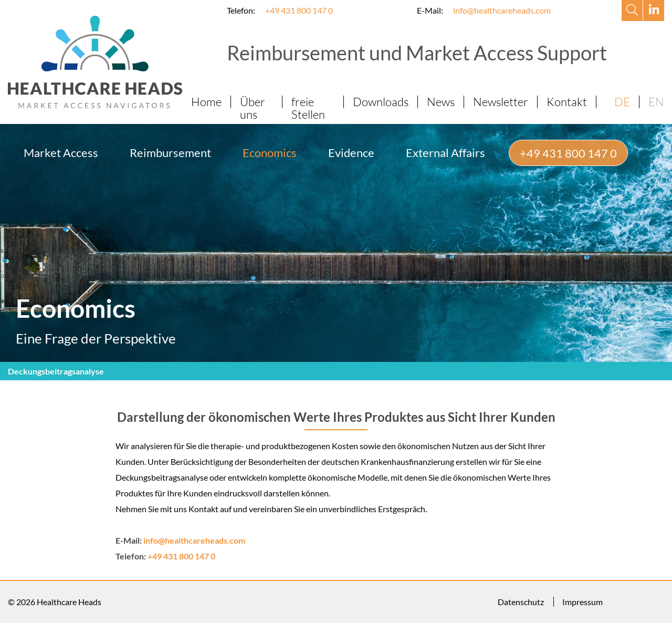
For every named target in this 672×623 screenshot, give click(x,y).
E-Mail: (430, 10)
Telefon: (241, 10)
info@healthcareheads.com (502, 10)
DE (622, 102)
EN (656, 102)
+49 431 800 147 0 (299, 10)
